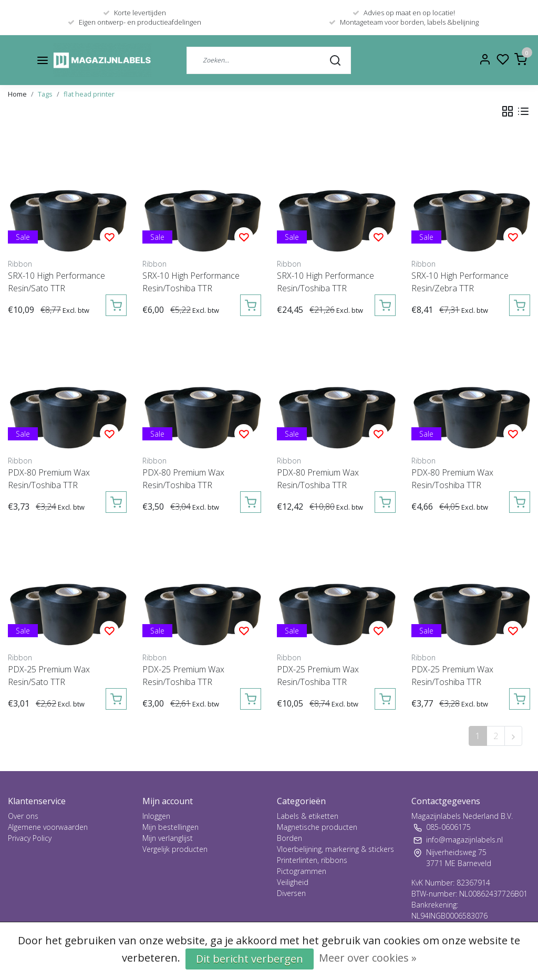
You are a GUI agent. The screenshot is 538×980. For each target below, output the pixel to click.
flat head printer (89, 94)
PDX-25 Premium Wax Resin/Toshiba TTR (183, 676)
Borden (289, 838)
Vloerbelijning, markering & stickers (335, 849)
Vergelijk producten (175, 849)
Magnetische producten (317, 827)
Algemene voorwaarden (48, 827)
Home (17, 94)
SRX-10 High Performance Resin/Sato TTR (56, 282)
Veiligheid (293, 882)
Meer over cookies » (368, 958)
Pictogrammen (302, 871)
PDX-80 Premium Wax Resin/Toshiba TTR (49, 479)
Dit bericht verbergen (250, 959)
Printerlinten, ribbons (312, 860)
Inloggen (156, 816)
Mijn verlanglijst (168, 838)
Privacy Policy (30, 838)
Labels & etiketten (308, 816)
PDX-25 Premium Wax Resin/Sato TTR (49, 676)
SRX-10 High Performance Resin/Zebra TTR (460, 282)
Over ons (23, 816)
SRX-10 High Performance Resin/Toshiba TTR (191, 282)
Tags (45, 94)
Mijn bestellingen (170, 827)
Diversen (291, 893)
